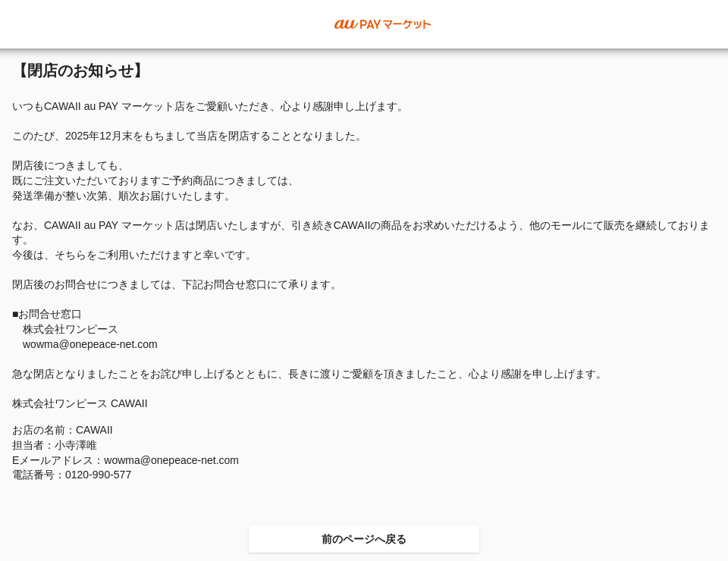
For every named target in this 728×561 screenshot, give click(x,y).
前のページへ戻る (364, 539)
